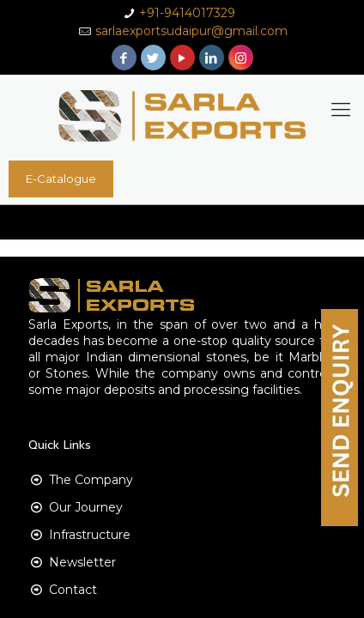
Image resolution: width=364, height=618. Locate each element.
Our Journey (86, 507)
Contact (73, 590)
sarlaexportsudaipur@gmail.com (191, 31)
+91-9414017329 (187, 13)
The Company (91, 480)
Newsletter (82, 562)
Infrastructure (90, 535)
